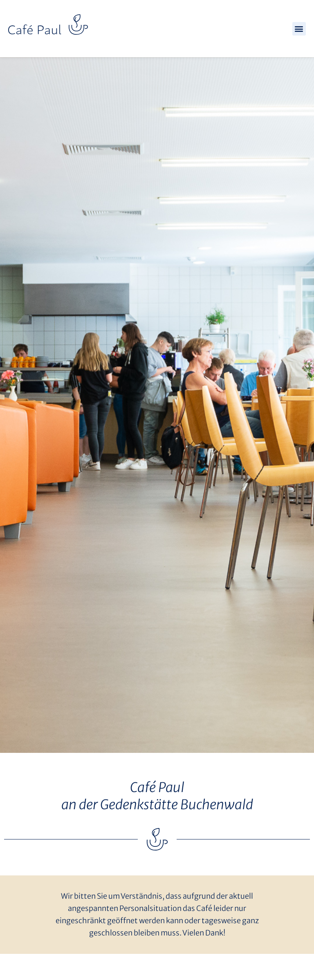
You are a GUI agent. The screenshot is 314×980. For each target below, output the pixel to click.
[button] (299, 29)
